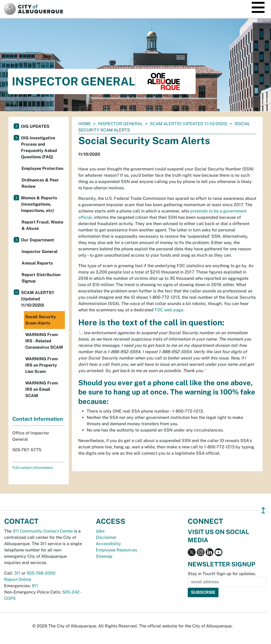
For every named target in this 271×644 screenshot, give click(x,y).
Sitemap (104, 556)
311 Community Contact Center (43, 531)
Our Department (38, 240)
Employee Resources (116, 550)
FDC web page (169, 310)
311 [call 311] (17, 573)
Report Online (18, 579)
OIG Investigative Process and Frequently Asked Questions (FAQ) (39, 147)
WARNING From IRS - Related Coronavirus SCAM (44, 341)
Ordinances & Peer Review (40, 183)
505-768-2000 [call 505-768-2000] (41, 573)
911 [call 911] (35, 586)
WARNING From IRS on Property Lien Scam (41, 365)
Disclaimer (106, 537)
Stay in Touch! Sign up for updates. (222, 574)
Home (85, 124)
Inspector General (120, 124)
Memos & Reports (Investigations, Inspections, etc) (39, 204)
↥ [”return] (263, 510)
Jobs (100, 531)
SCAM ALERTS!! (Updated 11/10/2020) (189, 124)
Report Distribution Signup (41, 278)
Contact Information (38, 419)
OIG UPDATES (35, 126)
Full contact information (33, 468)
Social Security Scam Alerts (41, 320)
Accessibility (108, 544)
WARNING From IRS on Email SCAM (41, 389)
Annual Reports (37, 263)
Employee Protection (42, 168)
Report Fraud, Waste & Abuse (42, 225)
